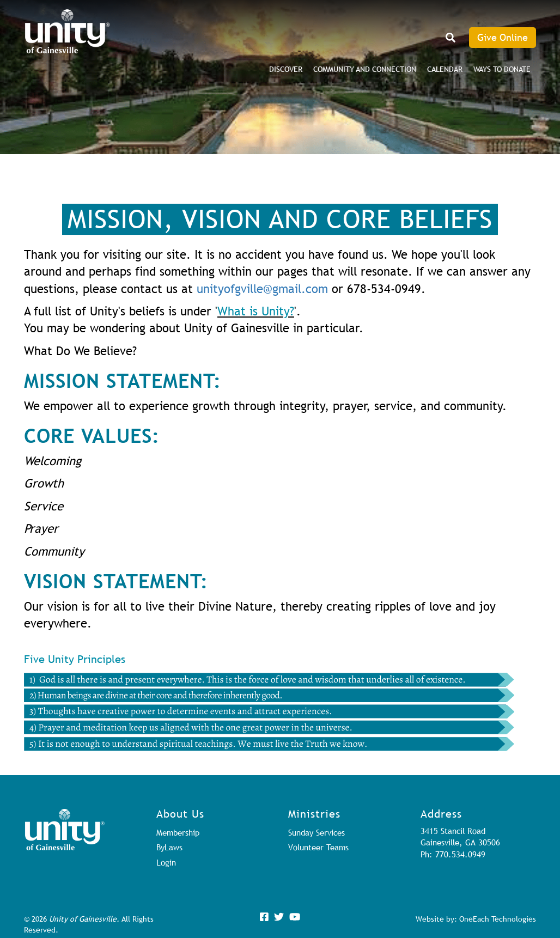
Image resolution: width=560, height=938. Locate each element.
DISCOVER (286, 69)
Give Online (503, 37)
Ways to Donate (502, 69)
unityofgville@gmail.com (262, 289)
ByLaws (169, 847)
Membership (178, 832)
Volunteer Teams (318, 847)
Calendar (445, 69)
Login (166, 862)
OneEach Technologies (498, 919)
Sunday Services (316, 832)
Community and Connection (365, 69)
